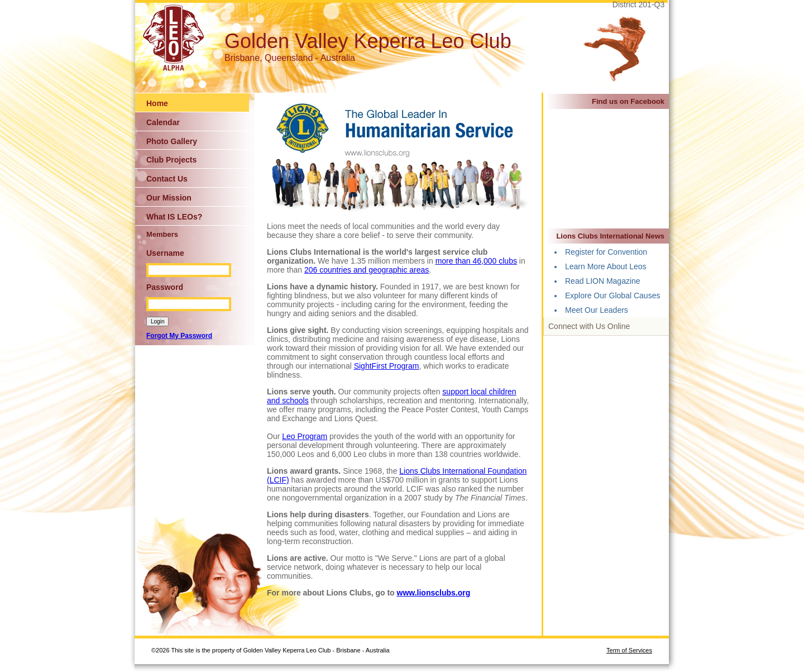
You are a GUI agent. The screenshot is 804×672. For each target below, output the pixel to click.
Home (157, 103)
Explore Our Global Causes (612, 296)
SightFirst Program (387, 366)
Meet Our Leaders (597, 310)
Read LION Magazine (603, 281)
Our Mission (169, 198)
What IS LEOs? (174, 217)
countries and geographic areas (374, 270)
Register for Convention (606, 252)
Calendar (163, 122)
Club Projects (171, 160)
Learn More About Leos (606, 266)
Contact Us (167, 179)
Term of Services (629, 650)
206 (312, 270)
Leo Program (305, 436)
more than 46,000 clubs (476, 261)
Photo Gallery (172, 141)
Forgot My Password (179, 336)
